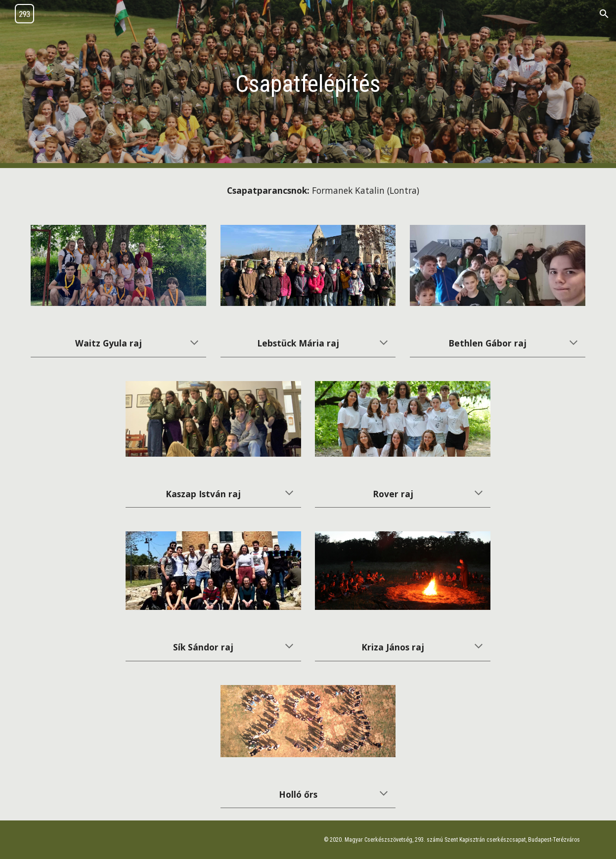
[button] (604, 14)
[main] (308, 84)
